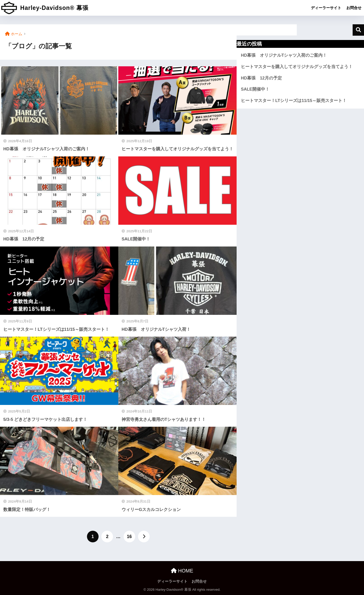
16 (129, 537)
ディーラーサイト (326, 8)
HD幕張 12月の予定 (261, 78)
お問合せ (354, 8)
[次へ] (144, 537)
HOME (182, 571)
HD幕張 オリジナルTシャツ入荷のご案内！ (284, 55)
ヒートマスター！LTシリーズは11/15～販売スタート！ (294, 101)
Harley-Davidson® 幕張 (45, 8)
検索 (358, 30)
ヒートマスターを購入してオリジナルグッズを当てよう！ (297, 67)
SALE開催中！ (255, 89)
